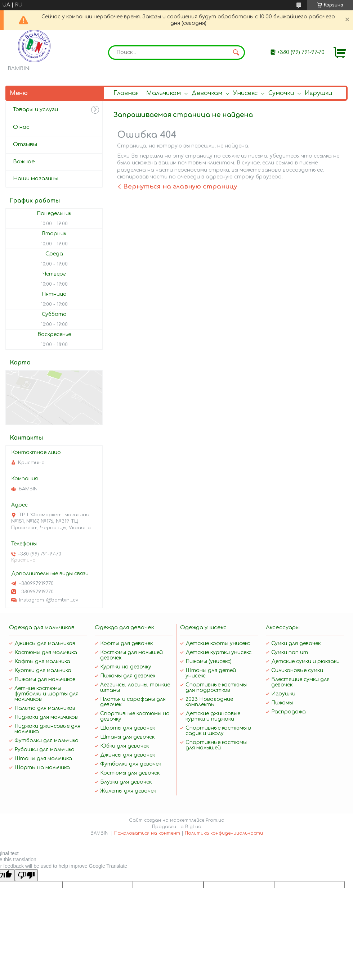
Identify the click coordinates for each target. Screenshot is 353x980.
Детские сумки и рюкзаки (305, 661)
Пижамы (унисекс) (209, 661)
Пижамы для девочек (128, 676)
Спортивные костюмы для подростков (216, 688)
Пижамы (282, 703)
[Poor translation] (26, 875)
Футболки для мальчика (46, 741)
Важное (24, 162)
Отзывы (25, 144)
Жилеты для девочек (128, 791)
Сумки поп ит (290, 652)
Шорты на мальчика (42, 768)
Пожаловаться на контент (147, 833)
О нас (21, 127)
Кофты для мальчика (42, 661)
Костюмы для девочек (130, 773)
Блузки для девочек (126, 782)
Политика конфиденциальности (224, 833)
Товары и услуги (35, 110)
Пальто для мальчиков (45, 708)
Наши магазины (36, 179)
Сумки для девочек (296, 643)
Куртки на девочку (126, 667)
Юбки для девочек (124, 746)
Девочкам (207, 93)
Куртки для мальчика (43, 670)
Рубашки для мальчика (44, 750)
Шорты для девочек (128, 728)
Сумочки (281, 93)
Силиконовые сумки (297, 670)
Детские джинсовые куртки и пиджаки (213, 716)
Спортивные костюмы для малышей (216, 745)
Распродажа (289, 712)
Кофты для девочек (126, 643)
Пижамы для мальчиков (45, 679)
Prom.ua (215, 820)
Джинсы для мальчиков (45, 643)
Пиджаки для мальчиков (46, 717)
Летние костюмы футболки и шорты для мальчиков (46, 694)
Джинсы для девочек (128, 755)
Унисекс (245, 93)
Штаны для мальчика (43, 759)
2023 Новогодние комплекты (209, 702)
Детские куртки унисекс (218, 652)
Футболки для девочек (131, 764)
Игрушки (318, 93)
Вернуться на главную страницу (180, 187)
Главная (126, 93)
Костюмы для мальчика (46, 652)
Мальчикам (164, 93)
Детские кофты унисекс (218, 643)
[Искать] (236, 53)
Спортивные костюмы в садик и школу (218, 731)
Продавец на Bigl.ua (177, 827)
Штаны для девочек (127, 737)
